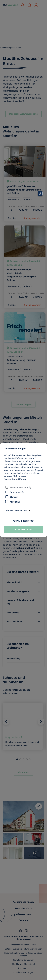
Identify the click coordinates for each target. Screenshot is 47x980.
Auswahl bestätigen (23, 521)
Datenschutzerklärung (15, 479)
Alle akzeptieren (23, 529)
